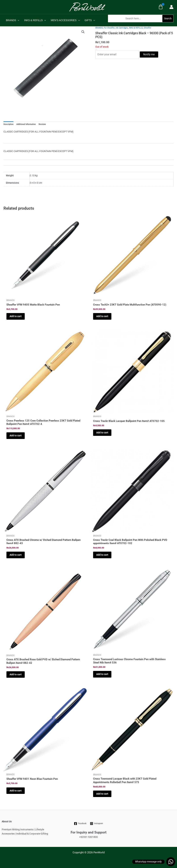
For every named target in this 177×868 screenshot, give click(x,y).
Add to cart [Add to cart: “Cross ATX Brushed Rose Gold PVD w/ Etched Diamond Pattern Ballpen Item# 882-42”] (16, 674)
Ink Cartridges (122, 28)
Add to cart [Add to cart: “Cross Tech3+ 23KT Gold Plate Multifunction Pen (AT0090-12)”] (102, 316)
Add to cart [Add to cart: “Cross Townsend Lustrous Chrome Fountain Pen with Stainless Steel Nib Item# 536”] (102, 674)
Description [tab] (8, 124)
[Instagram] (97, 824)
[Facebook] (80, 824)
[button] (141, 24)
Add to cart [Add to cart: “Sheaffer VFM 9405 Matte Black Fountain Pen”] (16, 316)
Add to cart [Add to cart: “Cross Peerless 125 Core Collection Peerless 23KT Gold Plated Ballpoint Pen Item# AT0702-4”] (16, 435)
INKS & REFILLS (35, 20)
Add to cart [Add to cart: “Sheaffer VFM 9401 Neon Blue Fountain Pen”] (16, 791)
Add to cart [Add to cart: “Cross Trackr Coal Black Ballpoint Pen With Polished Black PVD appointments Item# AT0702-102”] (102, 555)
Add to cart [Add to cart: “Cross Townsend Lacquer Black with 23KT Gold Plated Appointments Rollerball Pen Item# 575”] (102, 794)
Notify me (149, 54)
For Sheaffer (109, 28)
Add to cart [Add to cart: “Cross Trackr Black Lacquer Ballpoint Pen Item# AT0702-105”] (102, 433)
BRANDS (13, 20)
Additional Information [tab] (26, 124)
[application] (18, 20)
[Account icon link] (171, 7)
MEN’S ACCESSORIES (65, 20)
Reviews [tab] (42, 124)
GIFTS (90, 20)
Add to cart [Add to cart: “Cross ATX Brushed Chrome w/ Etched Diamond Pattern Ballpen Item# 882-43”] (16, 555)
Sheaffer (147, 28)
